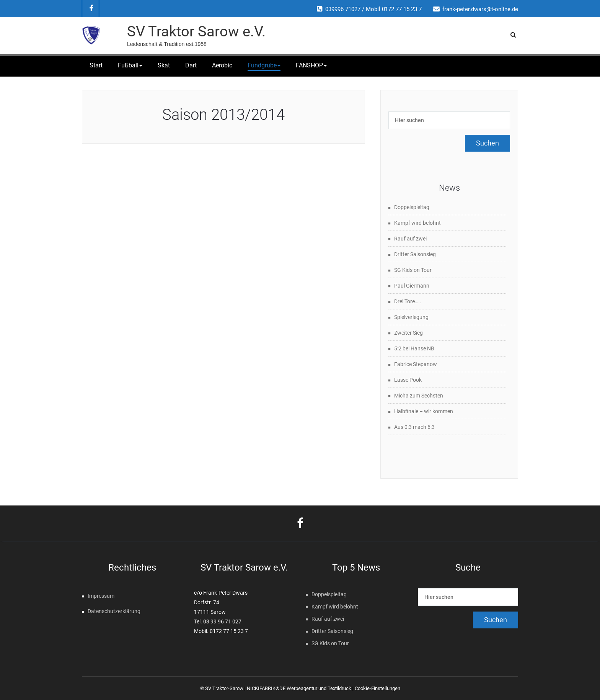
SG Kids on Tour (413, 270)
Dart (191, 65)
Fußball (130, 65)
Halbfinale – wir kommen (424, 411)
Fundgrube (264, 65)
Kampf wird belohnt (417, 223)
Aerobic (222, 65)
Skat (164, 65)
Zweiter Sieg (408, 333)
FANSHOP (311, 65)
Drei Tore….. (408, 301)
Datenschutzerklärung (114, 611)
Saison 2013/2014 (223, 115)
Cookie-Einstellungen (377, 688)
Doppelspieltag (412, 207)
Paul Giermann (412, 286)
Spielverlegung (411, 317)
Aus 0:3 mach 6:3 (414, 427)
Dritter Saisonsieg (415, 254)
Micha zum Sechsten (419, 396)
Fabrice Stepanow (416, 364)
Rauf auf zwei (410, 239)
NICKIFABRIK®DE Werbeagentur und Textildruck (299, 688)
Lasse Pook (408, 380)
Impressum (101, 596)
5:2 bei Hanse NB (414, 348)
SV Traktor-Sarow (224, 688)
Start (96, 65)
